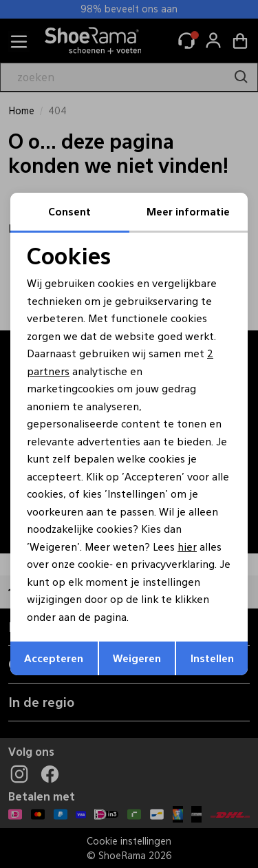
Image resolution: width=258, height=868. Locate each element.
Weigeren (137, 658)
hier (187, 546)
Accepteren (54, 658)
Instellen (212, 658)
